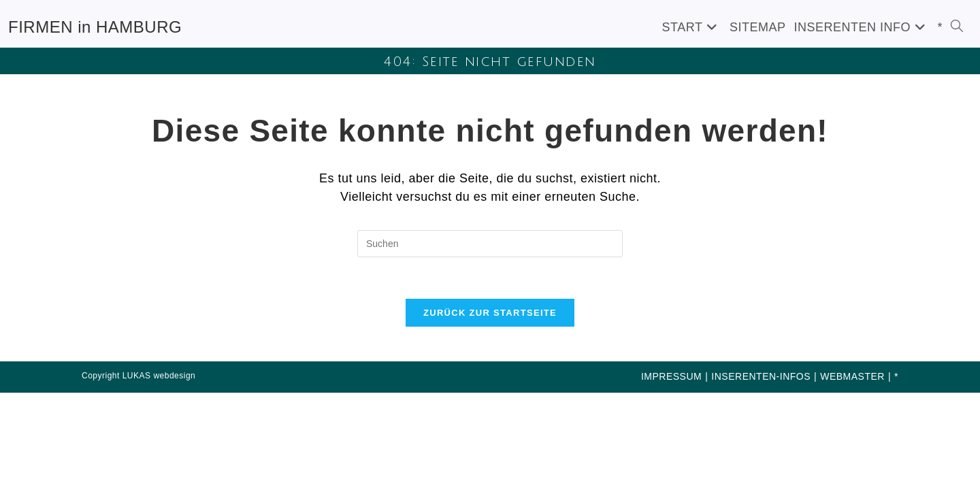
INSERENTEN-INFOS (761, 376)
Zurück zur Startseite (490, 313)
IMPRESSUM (671, 376)
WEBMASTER (852, 376)
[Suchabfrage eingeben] (490, 244)
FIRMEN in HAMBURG (95, 27)
